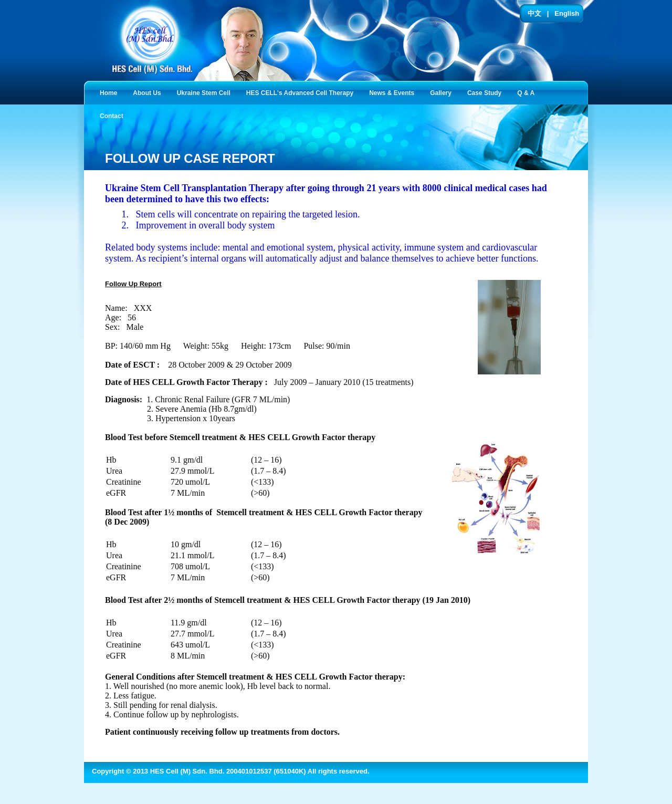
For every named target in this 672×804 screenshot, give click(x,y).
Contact (114, 115)
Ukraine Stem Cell (206, 92)
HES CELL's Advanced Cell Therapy (302, 92)
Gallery (443, 92)
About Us (149, 92)
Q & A (528, 92)
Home (108, 93)
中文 (534, 13)
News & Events (394, 92)
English (567, 13)
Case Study (486, 92)
